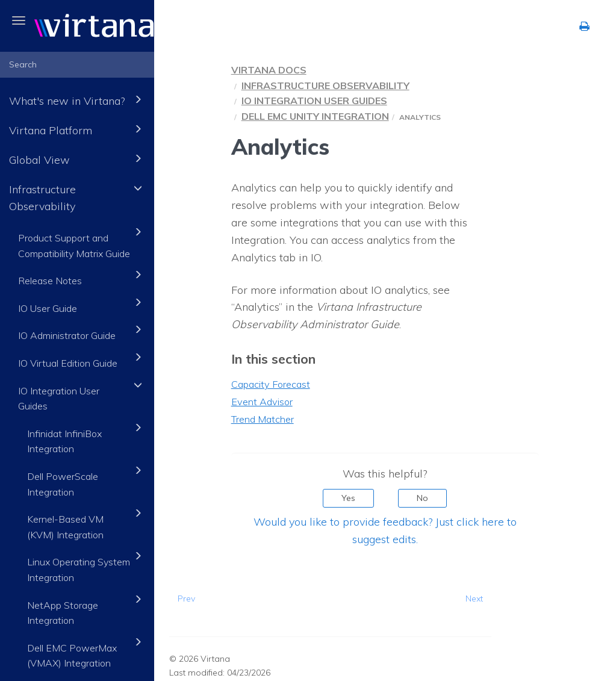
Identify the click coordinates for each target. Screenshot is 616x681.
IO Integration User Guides (82, 395)
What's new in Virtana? (77, 100)
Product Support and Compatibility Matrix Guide (82, 242)
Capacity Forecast (271, 384)
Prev (186, 599)
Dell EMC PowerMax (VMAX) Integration (86, 652)
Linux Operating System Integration (86, 566)
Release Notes (82, 277)
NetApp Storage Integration (86, 609)
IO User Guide (82, 304)
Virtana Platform (77, 129)
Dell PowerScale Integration (86, 480)
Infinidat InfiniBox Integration (86, 437)
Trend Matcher (263, 419)
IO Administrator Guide (82, 331)
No (422, 498)
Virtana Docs (269, 70)
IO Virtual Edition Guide (82, 359)
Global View (77, 159)
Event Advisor (262, 402)
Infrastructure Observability (77, 197)
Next (474, 599)
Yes (348, 498)
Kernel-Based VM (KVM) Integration (86, 523)
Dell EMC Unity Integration (315, 116)
